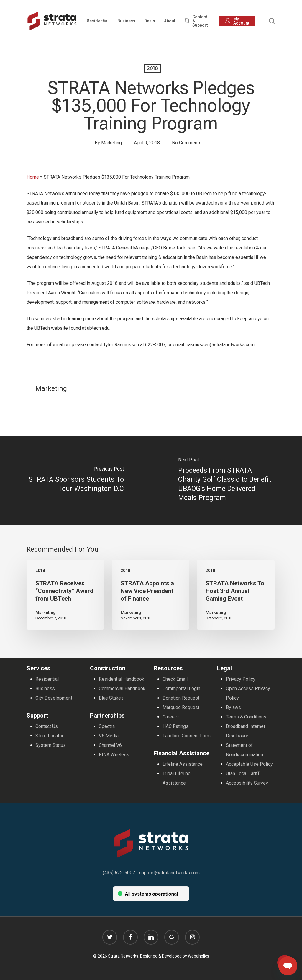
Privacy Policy (241, 679)
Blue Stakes (111, 698)
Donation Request (181, 698)
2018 (152, 68)
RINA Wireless (114, 755)
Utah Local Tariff (243, 774)
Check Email (175, 679)
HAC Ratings (175, 726)
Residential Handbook (122, 679)
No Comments (187, 143)
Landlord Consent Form (187, 736)
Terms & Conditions (246, 717)
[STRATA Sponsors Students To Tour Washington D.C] (75, 481)
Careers (171, 717)
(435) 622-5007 (119, 873)
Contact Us (47, 726)
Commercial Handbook (122, 689)
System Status (51, 745)
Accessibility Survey (247, 783)
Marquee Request (181, 707)
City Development (54, 698)
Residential (47, 679)
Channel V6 (110, 745)
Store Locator (49, 736)
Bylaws (233, 707)
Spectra (107, 726)
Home (33, 177)
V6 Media (109, 736)
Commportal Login (181, 689)
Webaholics (198, 956)
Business (45, 689)
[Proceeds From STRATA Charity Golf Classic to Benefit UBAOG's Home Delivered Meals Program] (226, 481)
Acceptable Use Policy (249, 764)
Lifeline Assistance (183, 764)
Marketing (111, 143)
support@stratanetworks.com (169, 873)
